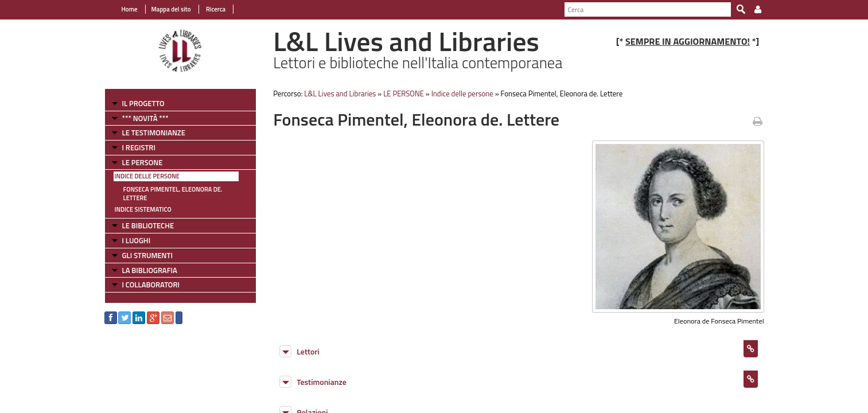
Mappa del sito (171, 9)
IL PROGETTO (143, 103)
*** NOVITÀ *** (145, 118)
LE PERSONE (143, 162)
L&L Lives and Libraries (340, 93)
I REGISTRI (139, 147)
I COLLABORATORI (151, 285)
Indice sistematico (143, 209)
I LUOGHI (137, 240)
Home (130, 9)
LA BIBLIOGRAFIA (150, 270)
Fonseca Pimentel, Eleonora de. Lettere (173, 194)
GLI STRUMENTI (147, 255)
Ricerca (215, 9)
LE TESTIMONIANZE (154, 133)
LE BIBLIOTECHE (148, 225)
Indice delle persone (147, 176)
